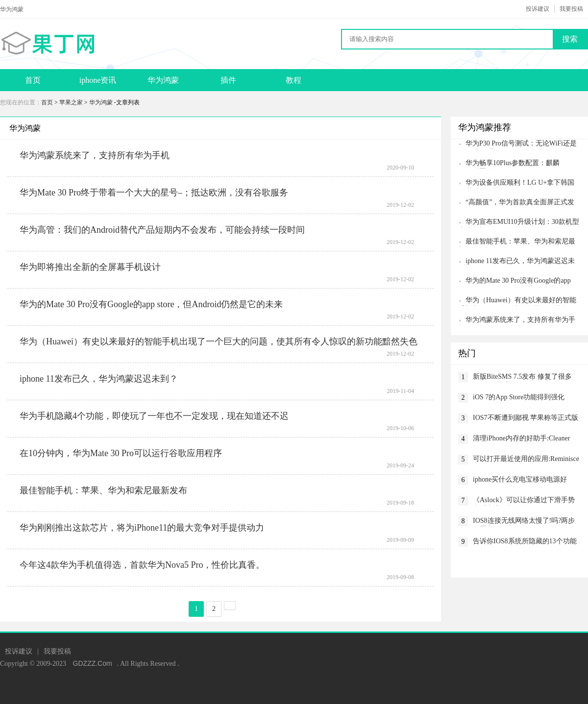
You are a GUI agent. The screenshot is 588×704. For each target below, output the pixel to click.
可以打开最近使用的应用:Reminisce (526, 459)
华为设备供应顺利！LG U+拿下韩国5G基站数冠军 (516, 183)
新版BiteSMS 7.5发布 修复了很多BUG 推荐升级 (522, 377)
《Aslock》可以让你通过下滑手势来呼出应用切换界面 (524, 501)
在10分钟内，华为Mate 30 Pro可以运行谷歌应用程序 (121, 453)
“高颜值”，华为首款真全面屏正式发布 (516, 203)
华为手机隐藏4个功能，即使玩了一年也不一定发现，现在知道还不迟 (154, 416)
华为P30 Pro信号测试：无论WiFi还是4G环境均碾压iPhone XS (517, 144)
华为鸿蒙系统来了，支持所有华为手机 (95, 155)
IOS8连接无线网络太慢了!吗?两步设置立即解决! (524, 522)
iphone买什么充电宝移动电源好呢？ (520, 480)
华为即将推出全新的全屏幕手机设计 (90, 267)
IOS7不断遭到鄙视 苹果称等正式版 (526, 418)
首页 (33, 80)
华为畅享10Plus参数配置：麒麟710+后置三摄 (509, 164)
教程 (294, 80)
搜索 (570, 39)
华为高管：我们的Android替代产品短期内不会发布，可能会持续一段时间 (162, 230)
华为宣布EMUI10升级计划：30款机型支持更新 (519, 223)
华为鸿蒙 (163, 80)
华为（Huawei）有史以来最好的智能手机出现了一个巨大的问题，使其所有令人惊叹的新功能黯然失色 (219, 341)
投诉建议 (538, 9)
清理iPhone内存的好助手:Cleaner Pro (521, 439)
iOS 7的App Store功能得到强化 (519, 397)
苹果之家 (71, 102)
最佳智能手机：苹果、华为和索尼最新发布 (103, 490)
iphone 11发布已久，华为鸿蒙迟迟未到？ (99, 379)
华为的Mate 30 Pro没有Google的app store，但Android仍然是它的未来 (151, 304)
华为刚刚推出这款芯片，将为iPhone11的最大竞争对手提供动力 (142, 528)
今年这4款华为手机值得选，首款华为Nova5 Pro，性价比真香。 (142, 565)
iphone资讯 (98, 80)
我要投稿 (571, 9)
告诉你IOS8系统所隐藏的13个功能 (525, 541)
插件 (228, 80)
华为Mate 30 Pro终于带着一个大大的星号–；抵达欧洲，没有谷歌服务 (154, 193)
